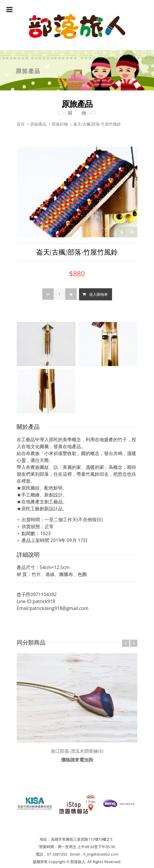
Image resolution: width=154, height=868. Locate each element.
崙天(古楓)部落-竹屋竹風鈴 (97, 124)
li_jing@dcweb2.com (101, 854)
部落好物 (60, 124)
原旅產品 (38, 124)
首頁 (21, 124)
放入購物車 (98, 294)
